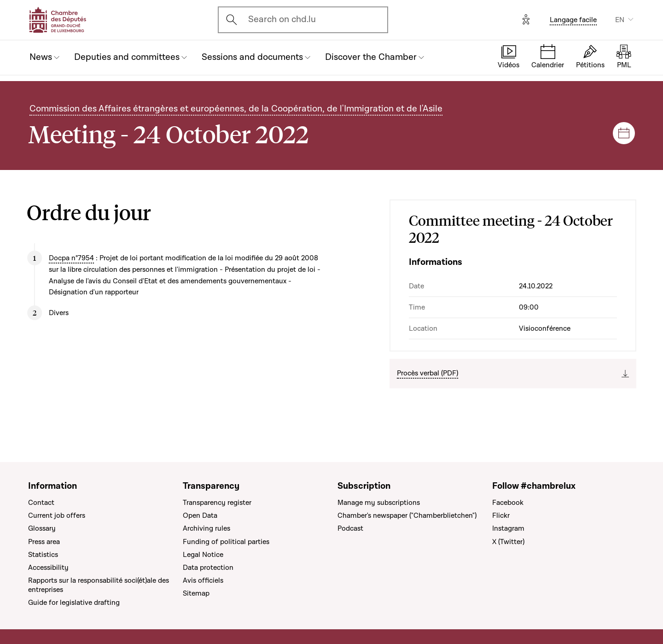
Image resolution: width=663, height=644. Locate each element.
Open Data (200, 515)
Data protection (208, 568)
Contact (41, 503)
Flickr (501, 515)
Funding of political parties (226, 542)
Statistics (43, 555)
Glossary (42, 528)
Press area (44, 542)
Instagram (508, 528)
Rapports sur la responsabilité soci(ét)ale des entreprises (99, 585)
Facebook (508, 503)
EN (620, 20)
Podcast (350, 528)
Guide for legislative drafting (74, 603)
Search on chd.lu (282, 19)
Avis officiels (203, 580)
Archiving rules (206, 528)
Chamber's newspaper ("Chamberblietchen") (407, 515)
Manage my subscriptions (379, 503)
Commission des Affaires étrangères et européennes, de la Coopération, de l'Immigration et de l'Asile (236, 109)
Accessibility (48, 568)
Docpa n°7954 (71, 258)
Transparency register (217, 503)
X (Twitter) (508, 542)
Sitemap (196, 593)
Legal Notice (203, 555)
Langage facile (573, 20)
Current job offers (57, 515)
